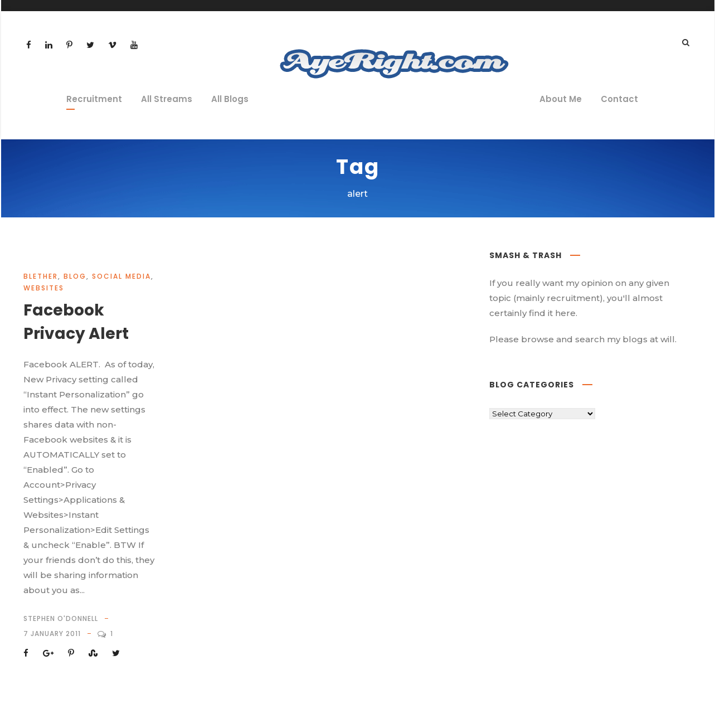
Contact (619, 99)
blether (41, 276)
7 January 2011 (52, 634)
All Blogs (230, 99)
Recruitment (94, 99)
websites (44, 288)
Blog (75, 276)
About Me (561, 99)
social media (121, 276)
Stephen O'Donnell (61, 618)
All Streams (167, 99)
